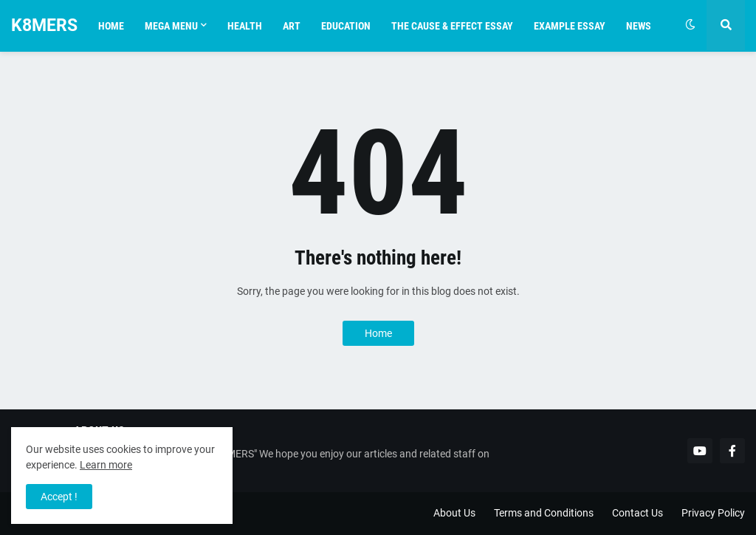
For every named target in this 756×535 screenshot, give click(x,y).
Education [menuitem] (346, 26)
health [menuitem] (245, 26)
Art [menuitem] (292, 26)
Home (378, 333)
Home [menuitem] (111, 26)
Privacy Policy (713, 513)
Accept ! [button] (59, 497)
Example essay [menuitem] (570, 26)
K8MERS (44, 25)
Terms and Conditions (544, 513)
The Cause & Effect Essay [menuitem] (452, 26)
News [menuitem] (639, 26)
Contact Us (638, 513)
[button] (690, 25)
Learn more (106, 465)
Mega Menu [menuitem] (171, 26)
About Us (454, 513)
